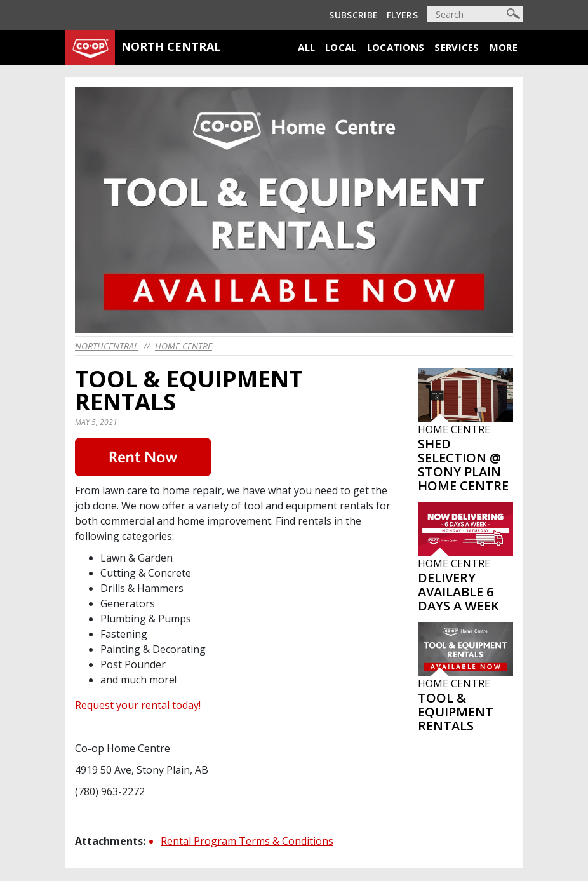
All (306, 47)
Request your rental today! (138, 705)
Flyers (402, 15)
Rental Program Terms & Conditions (247, 841)
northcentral (107, 346)
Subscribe (353, 15)
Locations (396, 47)
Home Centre (184, 346)
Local (341, 47)
